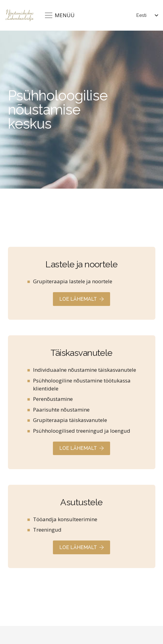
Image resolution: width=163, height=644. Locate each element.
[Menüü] (60, 15)
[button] (147, 15)
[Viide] (82, 283)
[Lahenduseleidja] (19, 15)
